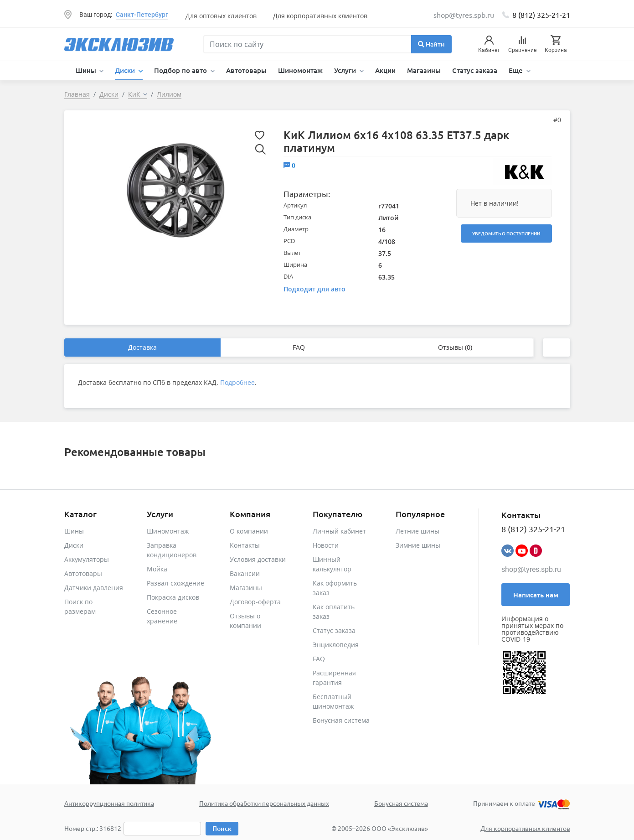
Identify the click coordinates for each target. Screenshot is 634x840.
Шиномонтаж (300, 70)
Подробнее (237, 382)
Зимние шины (418, 545)
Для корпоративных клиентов (320, 16)
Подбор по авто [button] (181, 70)
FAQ (299, 347)
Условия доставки (258, 559)
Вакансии (245, 573)
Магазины (424, 70)
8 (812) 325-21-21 (541, 15)
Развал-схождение (175, 583)
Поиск (222, 828)
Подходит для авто (314, 289)
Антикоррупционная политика (109, 803)
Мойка (157, 569)
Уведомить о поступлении (506, 233)
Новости (326, 545)
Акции (385, 70)
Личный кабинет (339, 531)
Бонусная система (341, 720)
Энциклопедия (336, 645)
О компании (249, 531)
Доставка (142, 347)
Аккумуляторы (87, 559)
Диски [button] (126, 70)
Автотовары (246, 70)
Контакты (245, 545)
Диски (74, 545)
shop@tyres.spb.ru (531, 569)
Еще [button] (517, 70)
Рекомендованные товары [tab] (135, 452)
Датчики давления (94, 588)
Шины (74, 531)
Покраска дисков (173, 597)
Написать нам (536, 595)
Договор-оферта (255, 602)
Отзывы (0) (455, 347)
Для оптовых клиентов (221, 16)
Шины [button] (87, 70)
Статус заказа (475, 70)
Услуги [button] (346, 70)
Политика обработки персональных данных (264, 803)
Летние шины (418, 531)
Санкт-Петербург (142, 15)
